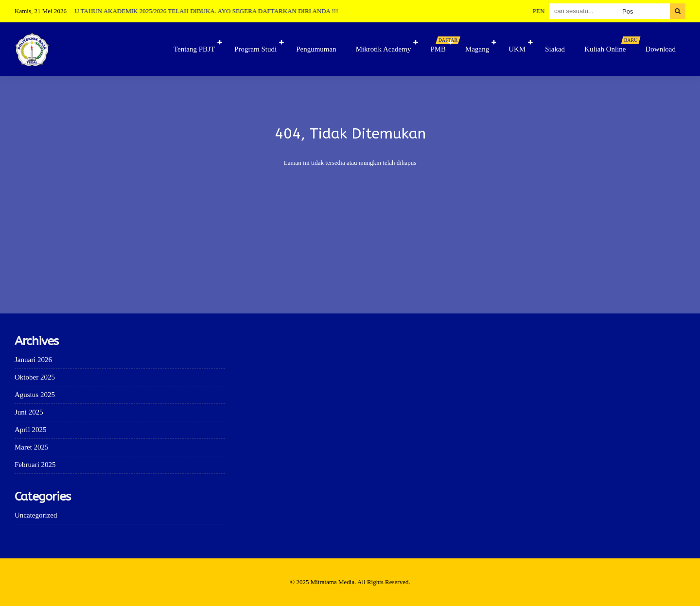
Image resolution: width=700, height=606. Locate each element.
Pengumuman (316, 49)
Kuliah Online (610, 45)
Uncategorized (36, 515)
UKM (517, 49)
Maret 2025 (32, 447)
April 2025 (30, 430)
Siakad (555, 49)
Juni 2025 (29, 412)
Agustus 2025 (35, 395)
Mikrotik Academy (384, 49)
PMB (443, 45)
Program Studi (255, 49)
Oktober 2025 (35, 377)
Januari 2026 (33, 360)
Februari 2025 (35, 465)
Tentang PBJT (194, 49)
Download (661, 49)
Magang (477, 49)
